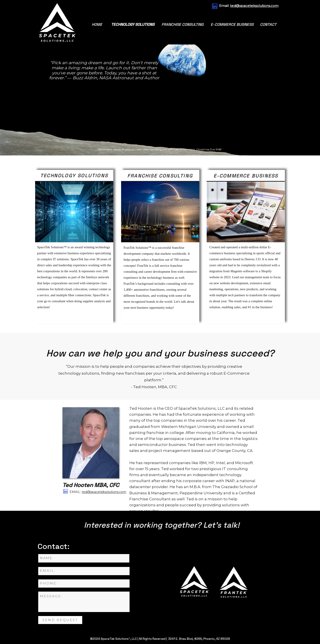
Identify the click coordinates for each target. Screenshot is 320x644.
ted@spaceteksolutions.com (254, 6)
